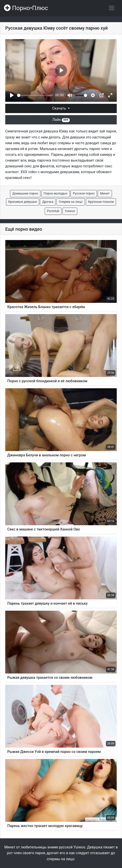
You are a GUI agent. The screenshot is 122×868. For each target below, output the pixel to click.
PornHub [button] (53, 211)
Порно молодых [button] (56, 193)
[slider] (35, 95)
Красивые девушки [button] (23, 202)
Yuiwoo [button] (70, 211)
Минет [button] (105, 193)
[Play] (12, 95)
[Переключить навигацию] (112, 8)
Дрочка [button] (48, 202)
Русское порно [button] (84, 193)
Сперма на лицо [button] (71, 202)
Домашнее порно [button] (25, 193)
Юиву (64, 131)
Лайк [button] (61, 120)
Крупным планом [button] (101, 202)
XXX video (29, 172)
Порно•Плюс (26, 8)
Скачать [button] (60, 108)
